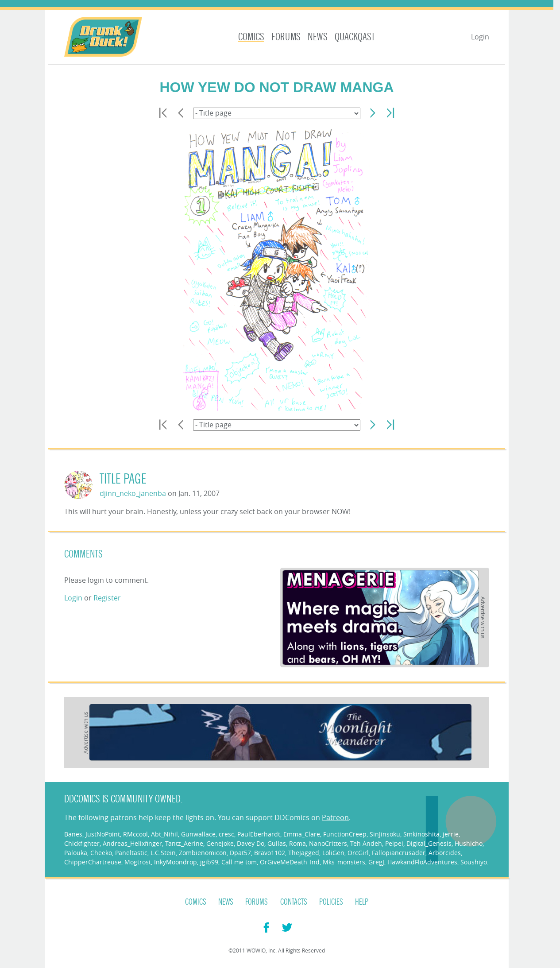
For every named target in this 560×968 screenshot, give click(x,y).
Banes (73, 834)
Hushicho (469, 843)
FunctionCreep (345, 834)
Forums (286, 37)
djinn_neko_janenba (133, 493)
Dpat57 (240, 853)
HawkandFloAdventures (422, 862)
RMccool (135, 834)
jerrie (451, 834)
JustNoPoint (103, 834)
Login (480, 37)
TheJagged (304, 853)
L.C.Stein (163, 853)
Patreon (335, 817)
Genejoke (220, 843)
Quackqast (355, 37)
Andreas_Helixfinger (132, 843)
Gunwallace (198, 834)
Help (362, 902)
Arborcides (445, 853)
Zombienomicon (203, 853)
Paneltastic (131, 853)
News (318, 37)
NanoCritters (328, 843)
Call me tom (239, 862)
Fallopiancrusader (399, 853)
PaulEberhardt (259, 834)
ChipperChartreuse (93, 862)
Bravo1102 (270, 853)
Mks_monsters (344, 862)
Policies (331, 902)
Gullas (277, 843)
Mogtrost (138, 862)
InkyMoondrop (176, 862)
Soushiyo (474, 862)
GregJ (376, 862)
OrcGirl (358, 853)
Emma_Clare (302, 834)
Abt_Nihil (164, 834)
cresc (226, 834)
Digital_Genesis (429, 843)
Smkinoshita (421, 834)
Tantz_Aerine (184, 843)
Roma (297, 843)
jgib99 (209, 862)
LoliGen (333, 853)
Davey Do (251, 843)
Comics (251, 37)
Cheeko (101, 853)
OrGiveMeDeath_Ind (290, 862)
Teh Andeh (366, 843)
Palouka (76, 853)
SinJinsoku (385, 834)
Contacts (294, 902)
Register (107, 598)
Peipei (394, 843)
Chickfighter (82, 843)
